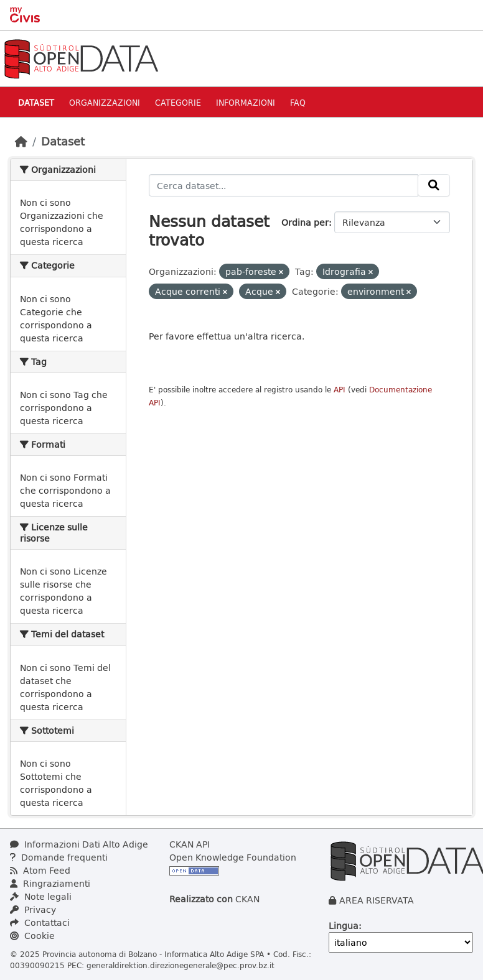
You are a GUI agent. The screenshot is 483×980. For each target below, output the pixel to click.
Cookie (32, 936)
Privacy (33, 909)
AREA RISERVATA (377, 900)
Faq (298, 102)
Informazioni (246, 102)
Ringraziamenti (50, 883)
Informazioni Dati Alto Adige (79, 844)
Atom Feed (40, 870)
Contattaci (40, 922)
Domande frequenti (59, 857)
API (340, 390)
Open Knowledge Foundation (233, 857)
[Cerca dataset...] (284, 185)
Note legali (41, 896)
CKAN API (190, 844)
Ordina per (305, 222)
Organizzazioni (105, 102)
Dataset (36, 102)
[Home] (21, 141)
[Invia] (434, 185)
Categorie (178, 102)
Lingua (344, 926)
